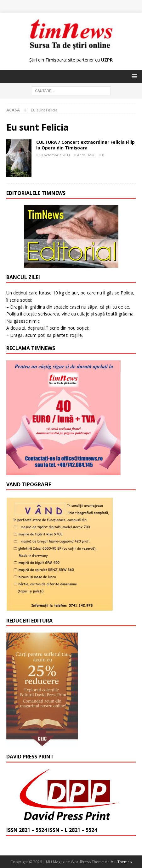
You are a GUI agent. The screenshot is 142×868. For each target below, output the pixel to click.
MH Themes (121, 862)
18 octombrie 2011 (55, 155)
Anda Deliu (86, 155)
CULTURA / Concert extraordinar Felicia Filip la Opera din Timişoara (85, 145)
